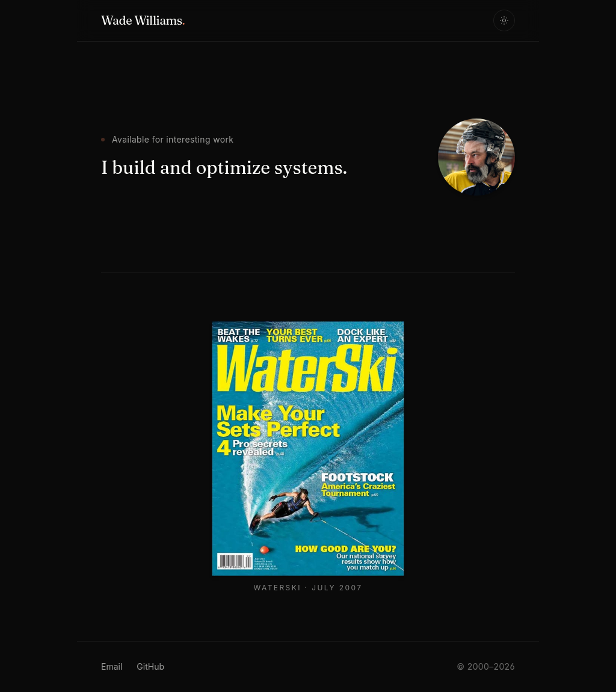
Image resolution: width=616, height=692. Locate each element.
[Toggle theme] (504, 20)
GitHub (150, 666)
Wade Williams (143, 20)
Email (112, 666)
